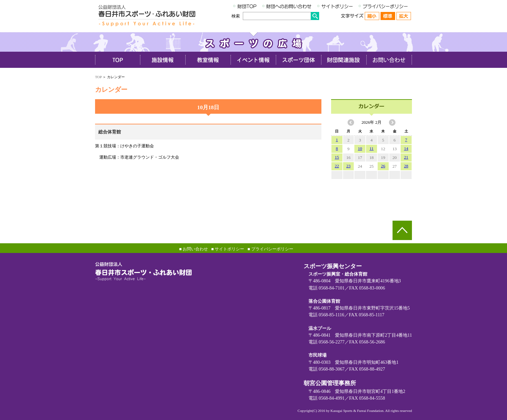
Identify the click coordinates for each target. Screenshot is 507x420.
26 (383, 166)
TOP (98, 77)
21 (406, 157)
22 (337, 166)
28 (406, 166)
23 (348, 166)
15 (337, 157)
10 (360, 148)
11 (372, 148)
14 (406, 148)
